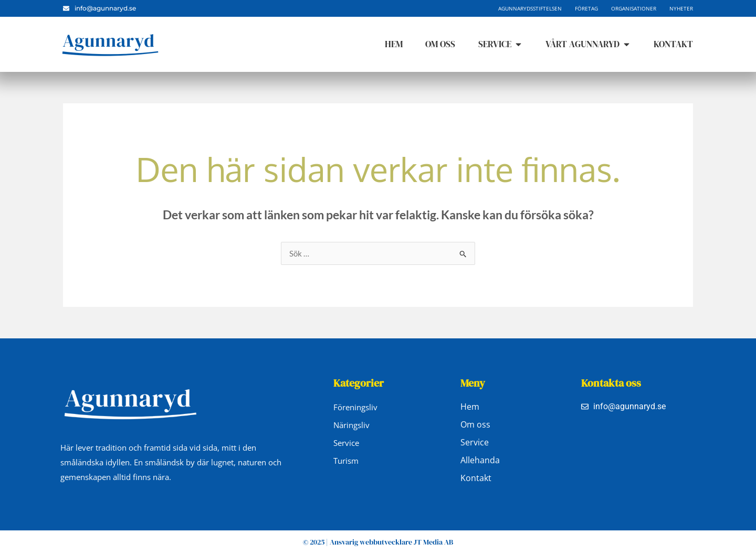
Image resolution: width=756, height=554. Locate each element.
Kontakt (476, 478)
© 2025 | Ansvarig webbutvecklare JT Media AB (378, 542)
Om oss (475, 424)
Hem (470, 407)
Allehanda (480, 460)
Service (475, 442)
